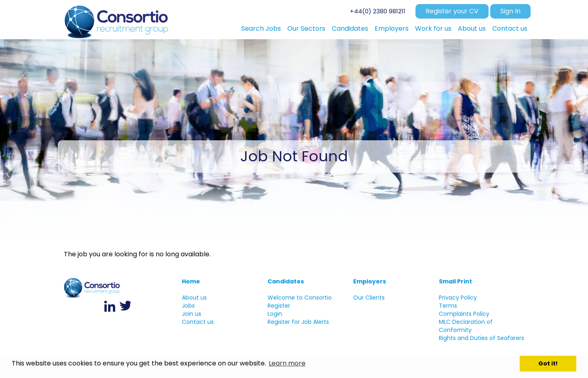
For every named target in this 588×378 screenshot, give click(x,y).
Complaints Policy (464, 314)
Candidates (286, 281)
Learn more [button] (287, 363)
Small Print (455, 281)
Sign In (510, 11)
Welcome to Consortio (300, 298)
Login (275, 314)
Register (279, 306)
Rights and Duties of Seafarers (482, 338)
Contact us (198, 322)
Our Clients (369, 298)
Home (191, 281)
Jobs (188, 306)
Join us (192, 314)
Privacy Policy (458, 298)
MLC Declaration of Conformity (466, 326)
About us (194, 298)
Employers (370, 281)
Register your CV (452, 11)
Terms (448, 306)
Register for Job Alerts (298, 322)
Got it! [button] (548, 363)
